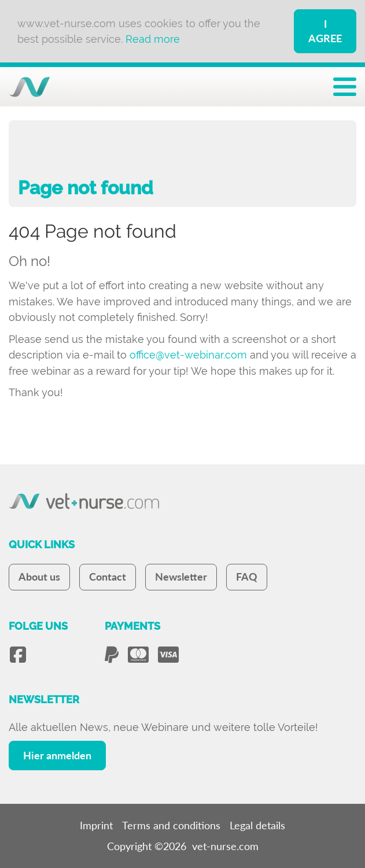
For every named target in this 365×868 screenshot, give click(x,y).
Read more (153, 39)
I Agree (325, 31)
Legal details (257, 825)
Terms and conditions (171, 825)
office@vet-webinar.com (188, 355)
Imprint (96, 825)
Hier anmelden (57, 755)
